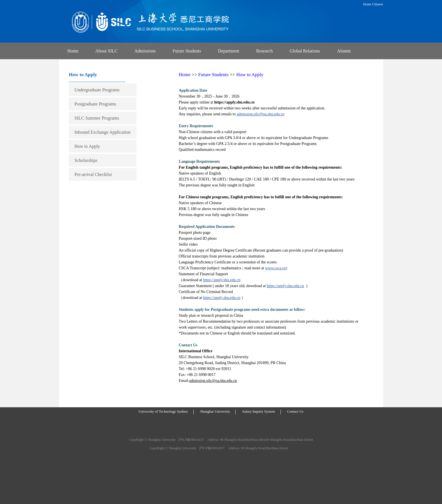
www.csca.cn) (276, 268)
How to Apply (87, 146)
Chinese (378, 4)
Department (229, 51)
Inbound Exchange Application (102, 132)
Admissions (145, 51)
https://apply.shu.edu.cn (222, 280)
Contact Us (295, 411)
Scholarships (86, 160)
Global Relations (305, 51)
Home (367, 4)
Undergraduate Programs (97, 90)
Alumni (344, 51)
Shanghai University (215, 411)
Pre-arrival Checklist (93, 174)
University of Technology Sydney (163, 411)
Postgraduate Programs (95, 104)
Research (265, 51)
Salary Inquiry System (258, 411)
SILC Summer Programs (97, 118)
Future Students (187, 51)
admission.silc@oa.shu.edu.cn (261, 114)
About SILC (106, 51)
